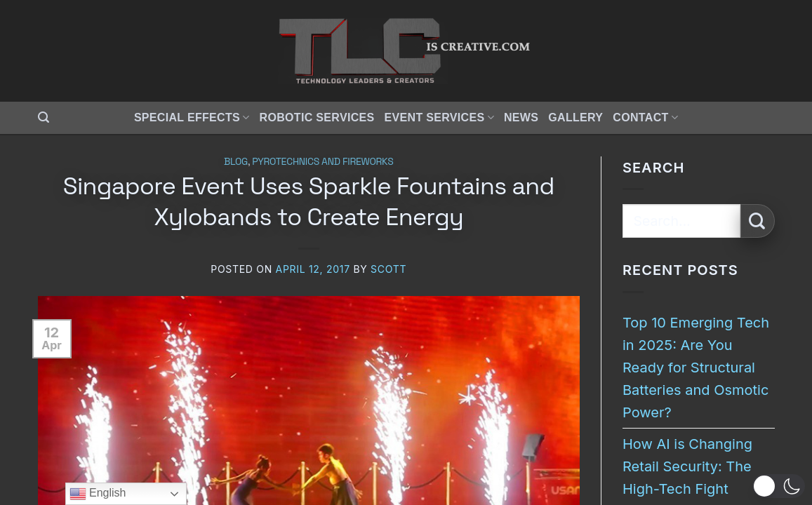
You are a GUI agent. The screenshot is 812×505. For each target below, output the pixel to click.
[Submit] (758, 221)
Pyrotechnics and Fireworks (322, 161)
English (98, 494)
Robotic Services (317, 117)
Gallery (575, 117)
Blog (236, 161)
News (521, 117)
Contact (645, 117)
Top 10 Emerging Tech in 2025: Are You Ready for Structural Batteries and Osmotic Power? (696, 368)
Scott (388, 269)
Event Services (439, 117)
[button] (44, 117)
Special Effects (192, 117)
